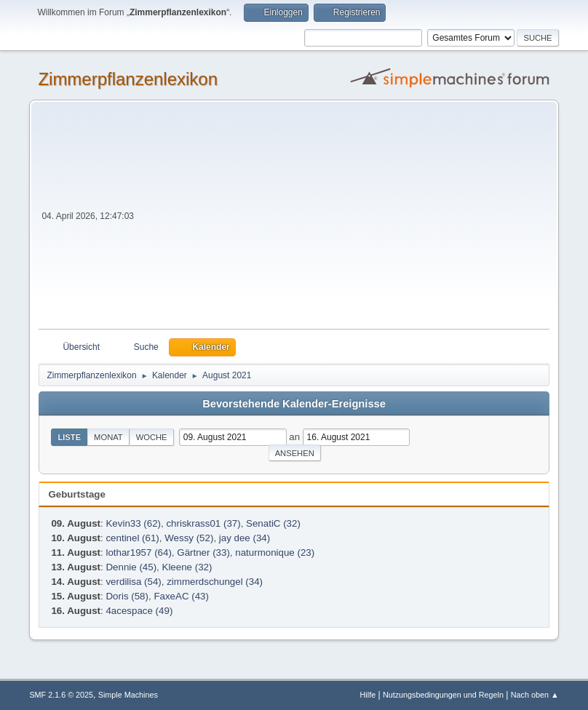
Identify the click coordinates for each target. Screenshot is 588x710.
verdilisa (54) (133, 582)
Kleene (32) (187, 567)
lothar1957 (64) (138, 553)
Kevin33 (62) (133, 523)
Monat (108, 437)
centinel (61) (132, 538)
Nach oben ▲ (535, 695)
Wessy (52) (189, 538)
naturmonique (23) (275, 553)
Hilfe (368, 695)
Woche (152, 437)
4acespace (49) (139, 611)
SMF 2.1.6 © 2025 (61, 695)
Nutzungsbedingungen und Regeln (443, 695)
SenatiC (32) (273, 523)
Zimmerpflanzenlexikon (128, 79)
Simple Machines (128, 695)
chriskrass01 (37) (203, 523)
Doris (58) (127, 596)
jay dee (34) (245, 538)
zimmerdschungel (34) (215, 582)
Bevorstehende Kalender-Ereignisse (294, 404)
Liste (69, 437)
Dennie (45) (131, 567)
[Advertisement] (343, 220)
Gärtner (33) (203, 553)
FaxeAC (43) (181, 596)
